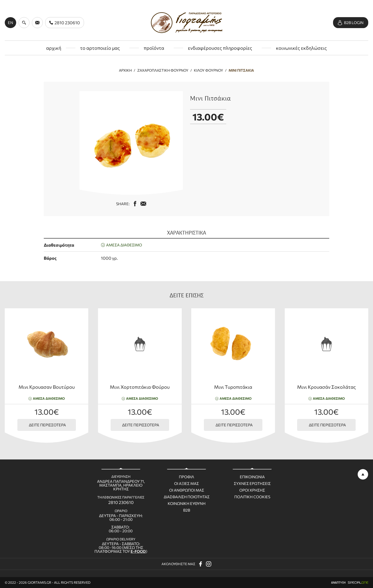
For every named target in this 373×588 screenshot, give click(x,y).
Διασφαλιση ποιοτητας (187, 497)
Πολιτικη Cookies (252, 497)
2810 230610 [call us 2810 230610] (121, 502)
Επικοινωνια (252, 477)
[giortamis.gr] (187, 23)
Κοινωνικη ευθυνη (187, 503)
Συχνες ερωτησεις (252, 483)
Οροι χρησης (252, 490)
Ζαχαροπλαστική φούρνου (163, 70)
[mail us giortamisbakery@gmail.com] (143, 204)
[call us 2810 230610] (65, 23)
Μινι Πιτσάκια (241, 70)
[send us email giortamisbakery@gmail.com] (37, 23)
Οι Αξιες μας (186, 483)
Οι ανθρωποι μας (187, 490)
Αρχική (125, 70)
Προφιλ (186, 477)
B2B (187, 510)
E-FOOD (138, 551)
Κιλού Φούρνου (209, 70)
